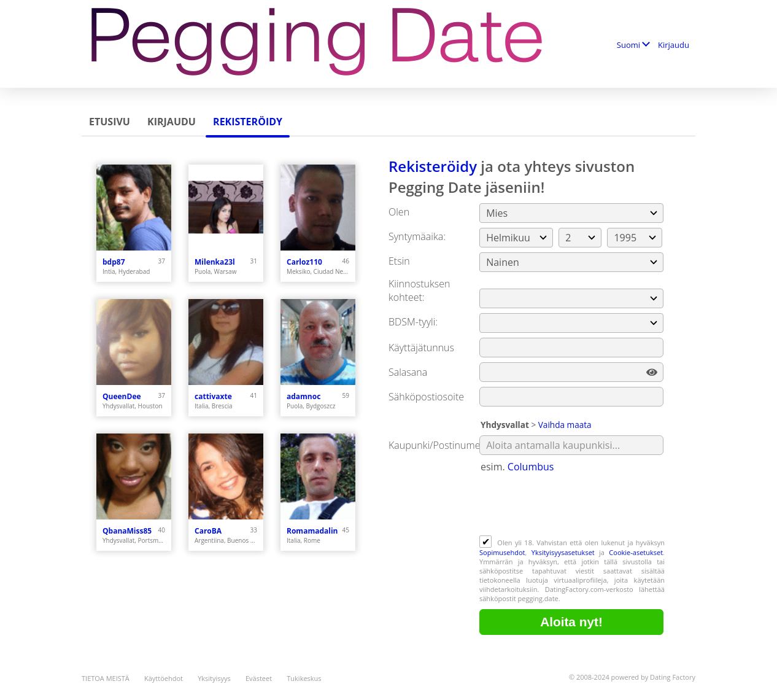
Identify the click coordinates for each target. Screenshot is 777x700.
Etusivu (110, 122)
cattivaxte (213, 396)
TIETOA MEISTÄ (106, 678)
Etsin (399, 261)
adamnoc (303, 396)
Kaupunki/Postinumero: (440, 445)
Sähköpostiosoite (426, 397)
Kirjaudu (674, 45)
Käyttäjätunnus (421, 348)
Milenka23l (215, 262)
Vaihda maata (565, 425)
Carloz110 (304, 262)
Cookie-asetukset (636, 552)
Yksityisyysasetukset (563, 552)
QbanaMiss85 (127, 531)
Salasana (408, 372)
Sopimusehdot (502, 552)
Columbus (531, 467)
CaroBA (208, 531)
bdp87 (114, 262)
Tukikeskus (304, 678)
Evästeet (259, 678)
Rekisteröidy (248, 122)
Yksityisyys (214, 678)
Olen (399, 212)
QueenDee (122, 396)
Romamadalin (312, 531)
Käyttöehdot (164, 678)
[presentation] (573, 505)
